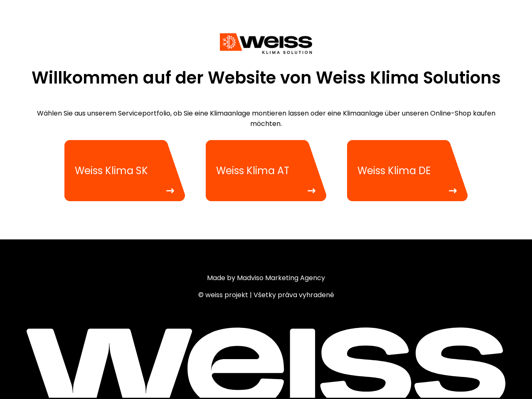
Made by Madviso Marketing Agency (266, 278)
